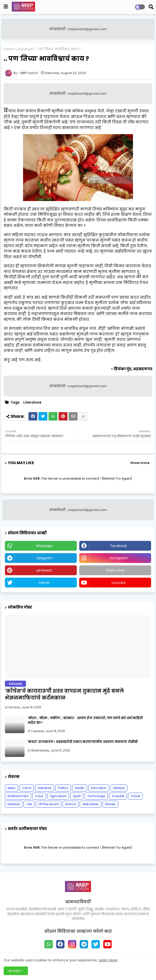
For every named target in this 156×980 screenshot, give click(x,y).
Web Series (91, 804)
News (12, 788)
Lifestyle (119, 788)
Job (29, 804)
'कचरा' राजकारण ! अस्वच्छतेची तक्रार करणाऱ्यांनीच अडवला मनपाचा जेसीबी (83, 742)
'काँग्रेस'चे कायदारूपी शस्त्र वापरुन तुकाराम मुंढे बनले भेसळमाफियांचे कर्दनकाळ (64, 694)
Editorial (14, 804)
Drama (71, 804)
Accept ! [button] (16, 971)
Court (39, 796)
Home (9, 49)
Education (99, 788)
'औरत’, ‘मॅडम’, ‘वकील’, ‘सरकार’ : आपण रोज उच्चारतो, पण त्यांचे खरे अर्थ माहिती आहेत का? (85, 720)
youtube (119, 583)
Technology (96, 796)
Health (80, 788)
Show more (140, 463)
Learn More (108, 960)
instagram (119, 558)
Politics (63, 788)
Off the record (49, 804)
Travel (135, 796)
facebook (119, 546)
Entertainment (18, 796)
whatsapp (44, 546)
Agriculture (58, 796)
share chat (115, 570)
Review (110, 804)
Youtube (118, 796)
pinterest (44, 570)
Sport (77, 796)
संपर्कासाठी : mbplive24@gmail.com (78, 29)
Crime (27, 788)
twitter (44, 583)
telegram (44, 558)
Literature (25, 49)
